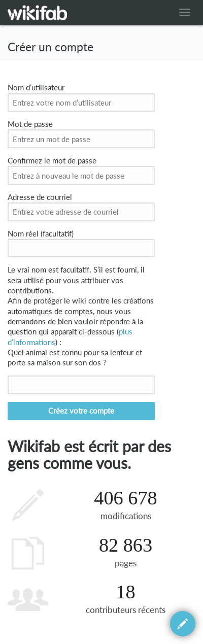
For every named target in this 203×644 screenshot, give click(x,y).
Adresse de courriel (40, 197)
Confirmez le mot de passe (52, 161)
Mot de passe (30, 124)
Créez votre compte (81, 411)
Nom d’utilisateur (36, 88)
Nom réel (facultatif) (41, 234)
